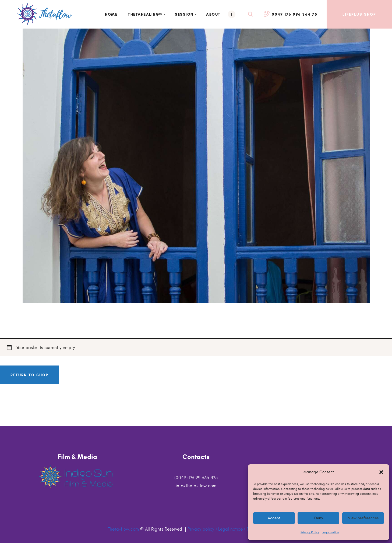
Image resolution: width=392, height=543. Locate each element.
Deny (319, 518)
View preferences (363, 518)
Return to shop (29, 375)
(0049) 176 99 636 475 (196, 478)
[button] (381, 472)
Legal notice (331, 532)
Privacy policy (201, 529)
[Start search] (251, 14)
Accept (274, 518)
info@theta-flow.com (196, 486)
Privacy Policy (310, 532)
